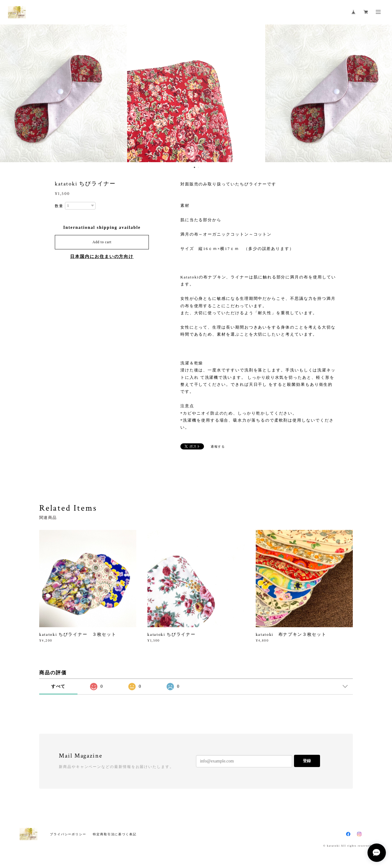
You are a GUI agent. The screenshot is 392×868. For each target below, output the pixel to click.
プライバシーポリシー (68, 834)
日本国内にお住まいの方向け (102, 257)
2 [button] (198, 167)
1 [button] (194, 167)
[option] (196, 93)
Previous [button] (9, 93)
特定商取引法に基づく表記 (115, 834)
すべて (58, 686)
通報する (218, 447)
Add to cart (102, 242)
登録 (307, 761)
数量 (59, 206)
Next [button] (383, 93)
